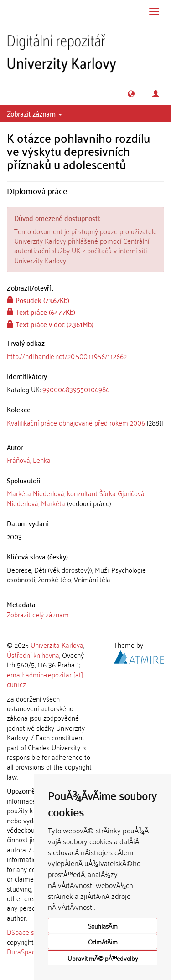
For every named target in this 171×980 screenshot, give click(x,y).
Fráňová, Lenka (29, 460)
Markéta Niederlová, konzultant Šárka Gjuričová (76, 493)
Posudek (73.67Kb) (38, 300)
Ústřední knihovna (33, 655)
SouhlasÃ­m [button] (103, 926)
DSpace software (32, 932)
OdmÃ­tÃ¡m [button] (103, 942)
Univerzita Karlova (57, 645)
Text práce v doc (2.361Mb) (50, 324)
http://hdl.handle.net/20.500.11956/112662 (67, 356)
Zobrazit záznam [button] (34, 113)
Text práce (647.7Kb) (41, 312)
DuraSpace (23, 951)
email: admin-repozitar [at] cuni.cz (45, 679)
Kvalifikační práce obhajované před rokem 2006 (76, 422)
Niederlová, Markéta (36, 503)
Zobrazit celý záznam (38, 614)
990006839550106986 (76, 389)
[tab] (85, 389)
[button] (131, 94)
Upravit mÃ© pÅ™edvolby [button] (103, 958)
